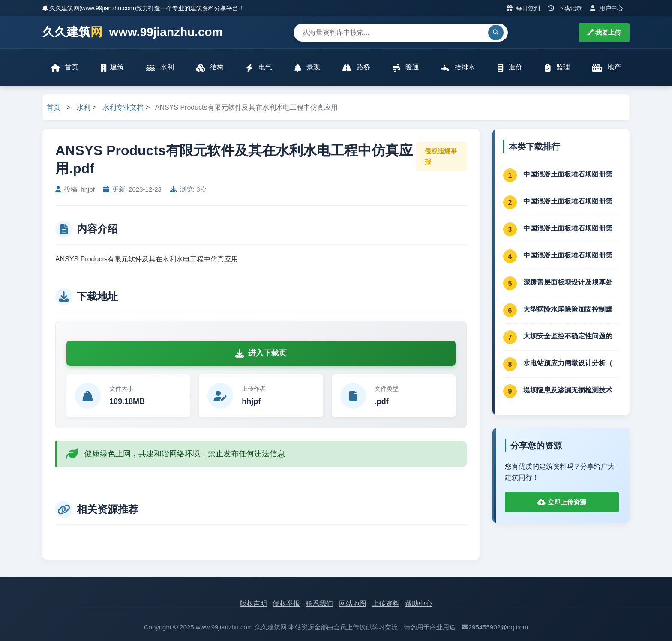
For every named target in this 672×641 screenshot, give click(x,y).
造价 (510, 67)
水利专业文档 (123, 107)
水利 (160, 67)
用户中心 (607, 8)
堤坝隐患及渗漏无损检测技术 (568, 390)
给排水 (458, 67)
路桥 (356, 67)
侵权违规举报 (441, 156)
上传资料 (386, 604)
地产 (607, 67)
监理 (557, 67)
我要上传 (604, 32)
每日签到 (523, 8)
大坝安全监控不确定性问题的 (568, 336)
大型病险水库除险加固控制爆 (568, 309)
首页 (65, 67)
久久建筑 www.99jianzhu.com (133, 32)
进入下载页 (261, 353)
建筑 (112, 67)
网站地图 (353, 604)
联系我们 (319, 604)
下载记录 (565, 8)
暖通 (406, 67)
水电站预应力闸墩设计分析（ (568, 363)
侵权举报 (286, 604)
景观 (307, 67)
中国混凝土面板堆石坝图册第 (568, 174)
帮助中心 (419, 604)
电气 (259, 67)
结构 (210, 67)
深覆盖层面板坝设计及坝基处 (568, 282)
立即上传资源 (562, 502)
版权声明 (253, 604)
